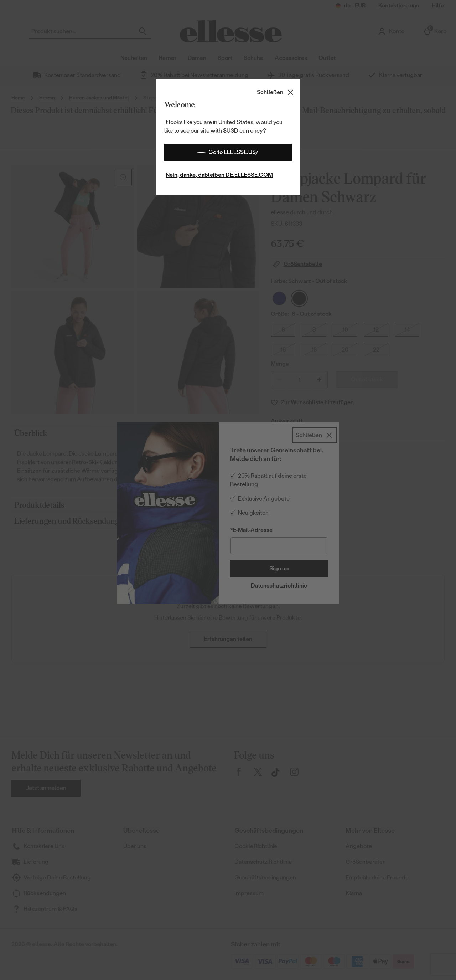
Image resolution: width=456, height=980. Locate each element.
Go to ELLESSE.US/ (228, 152)
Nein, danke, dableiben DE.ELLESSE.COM (219, 175)
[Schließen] (276, 92)
